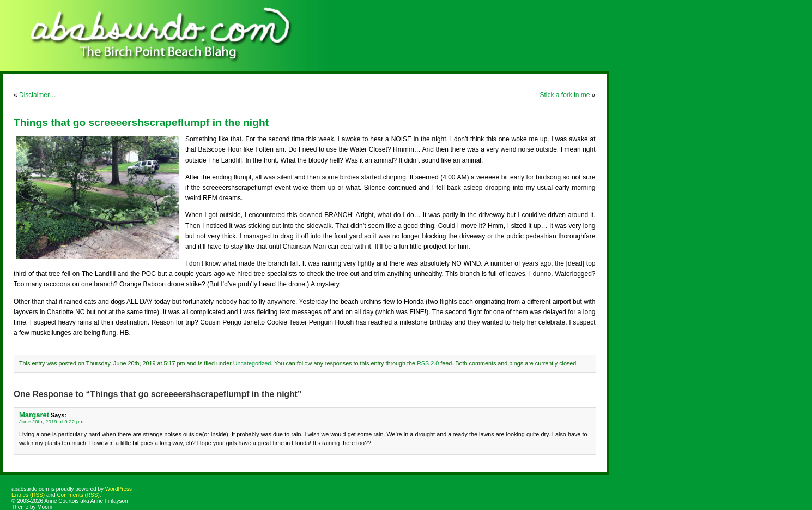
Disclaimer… (38, 95)
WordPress (119, 489)
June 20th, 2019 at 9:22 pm (51, 421)
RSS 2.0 (428, 363)
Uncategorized (252, 363)
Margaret (34, 415)
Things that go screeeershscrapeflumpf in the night (141, 122)
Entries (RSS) (28, 495)
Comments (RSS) (78, 495)
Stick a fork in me (565, 95)
